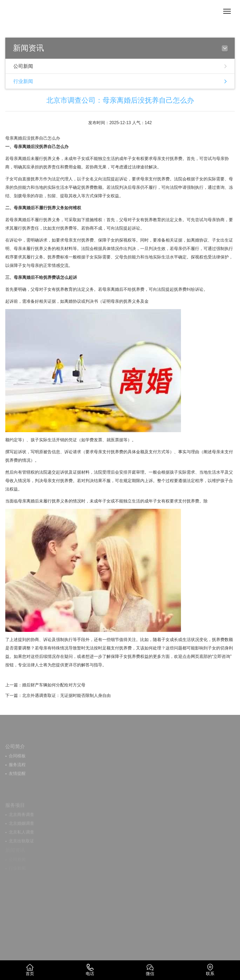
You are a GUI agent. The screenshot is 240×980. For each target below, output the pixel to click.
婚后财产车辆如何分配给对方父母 (54, 685)
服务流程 (17, 771)
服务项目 (15, 813)
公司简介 (15, 753)
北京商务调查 (21, 822)
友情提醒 (17, 780)
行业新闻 (23, 81)
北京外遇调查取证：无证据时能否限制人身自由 (66, 696)
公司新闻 (23, 66)
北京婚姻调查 (21, 831)
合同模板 (17, 763)
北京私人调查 (21, 840)
